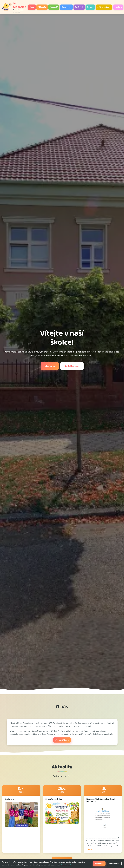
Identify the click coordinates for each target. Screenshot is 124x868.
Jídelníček (79, 7)
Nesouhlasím (114, 863)
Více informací (65, 865)
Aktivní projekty (104, 7)
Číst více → (90, 850)
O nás (32, 7)
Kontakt (118, 7)
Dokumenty (66, 7)
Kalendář (54, 7)
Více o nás (50, 366)
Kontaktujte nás (72, 366)
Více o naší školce (62, 740)
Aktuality (42, 7)
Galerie (90, 7)
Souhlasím (99, 863)
